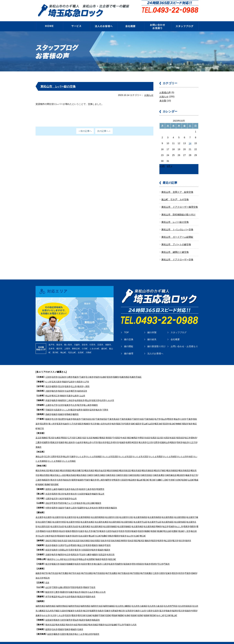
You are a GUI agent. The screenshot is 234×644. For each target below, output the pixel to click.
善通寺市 (64, 587)
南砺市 (95, 489)
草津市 (89, 540)
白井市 (108, 419)
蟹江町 (143, 531)
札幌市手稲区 (136, 372)
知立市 (165, 522)
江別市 (48, 372)
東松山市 (39, 452)
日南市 (80, 625)
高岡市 (55, 489)
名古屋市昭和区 (84, 512)
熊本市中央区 (72, 620)
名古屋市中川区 (112, 512)
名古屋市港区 (115, 517)
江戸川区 (71, 433)
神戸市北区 (53, 568)
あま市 (130, 531)
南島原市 (96, 615)
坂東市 (67, 400)
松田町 (184, 475)
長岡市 (48, 484)
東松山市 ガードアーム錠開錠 (177, 232)
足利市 (92, 405)
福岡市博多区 (62, 601)
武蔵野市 (46, 438)
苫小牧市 (90, 372)
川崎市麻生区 (171, 470)
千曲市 (67, 503)
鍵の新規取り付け (156, 341)
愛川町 (146, 475)
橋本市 (50, 554)
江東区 (79, 433)
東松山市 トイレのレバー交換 (177, 225)
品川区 (160, 433)
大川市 (53, 611)
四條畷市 (70, 559)
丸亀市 (71, 587)
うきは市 (61, 611)
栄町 (133, 419)
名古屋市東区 (84, 522)
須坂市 (61, 503)
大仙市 (67, 386)
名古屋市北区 (44, 522)
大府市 (109, 526)
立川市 (150, 438)
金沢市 (55, 494)
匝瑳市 (166, 419)
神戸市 (45, 568)
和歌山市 (83, 554)
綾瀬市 (81, 475)
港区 (129, 433)
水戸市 (55, 400)
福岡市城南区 (109, 601)
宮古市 (61, 382)
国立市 (110, 438)
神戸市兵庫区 (87, 568)
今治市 (67, 592)
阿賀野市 (100, 484)
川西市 (162, 568)
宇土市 (121, 620)
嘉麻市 (39, 611)
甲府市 (61, 498)
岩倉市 (69, 531)
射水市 (74, 489)
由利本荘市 (82, 386)
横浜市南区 (82, 470)
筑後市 (188, 606)
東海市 (102, 526)
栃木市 (99, 405)
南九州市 (89, 629)
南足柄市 (132, 475)
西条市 (74, 592)
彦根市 (55, 540)
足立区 (39, 433)
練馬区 (134, 433)
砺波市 (89, 489)
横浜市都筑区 (172, 466)
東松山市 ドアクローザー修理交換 (180, 202)
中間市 (194, 606)
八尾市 (105, 559)
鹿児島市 (70, 629)
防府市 (80, 582)
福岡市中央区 (97, 601)
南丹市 (55, 550)
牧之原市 (168, 536)
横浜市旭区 (55, 466)
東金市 (177, 414)
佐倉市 (69, 414)
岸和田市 (140, 559)
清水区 (131, 536)
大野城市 (115, 606)
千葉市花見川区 (88, 414)
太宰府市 (129, 606)
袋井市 (188, 536)
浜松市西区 (95, 536)
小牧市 (47, 531)
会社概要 (175, 334)
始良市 (50, 629)
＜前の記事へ (85, 126)
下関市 (55, 582)
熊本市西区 (60, 620)
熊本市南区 (93, 620)
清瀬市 (62, 438)
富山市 (101, 489)
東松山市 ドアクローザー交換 (177, 255)
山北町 (191, 475)
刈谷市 (49, 526)
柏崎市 (61, 484)
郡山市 (88, 396)
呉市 (47, 578)
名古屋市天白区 (57, 522)
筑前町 (134, 611)
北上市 (74, 382)
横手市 (74, 386)
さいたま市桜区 (55, 456)
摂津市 (154, 559)
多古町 (172, 419)
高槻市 (63, 559)
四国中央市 (91, 592)
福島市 (55, 396)
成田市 (138, 419)
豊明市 (56, 526)
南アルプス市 (70, 498)
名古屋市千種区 (45, 517)
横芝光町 (158, 419)
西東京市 (54, 438)
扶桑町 (104, 531)
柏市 (114, 419)
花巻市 (67, 382)
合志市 (108, 620)
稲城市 (123, 438)
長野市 (55, 503)
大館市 (48, 386)
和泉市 (148, 559)
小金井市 (79, 438)
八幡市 (89, 550)
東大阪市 (98, 559)
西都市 (61, 625)
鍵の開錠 (129, 341)
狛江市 (188, 433)
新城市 (134, 526)
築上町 (174, 611)
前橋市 (55, 409)
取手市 (80, 400)
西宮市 (175, 568)
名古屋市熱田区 (140, 512)
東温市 (55, 592)
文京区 (90, 433)
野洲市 (74, 540)
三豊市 (57, 587)
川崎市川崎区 (99, 470)
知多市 (115, 526)
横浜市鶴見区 (184, 466)
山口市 (48, 582)
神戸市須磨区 (111, 568)
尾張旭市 (61, 531)
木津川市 (111, 550)
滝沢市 (48, 382)
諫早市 (69, 615)
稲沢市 (54, 531)
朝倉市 (169, 606)
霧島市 (57, 629)
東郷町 (147, 526)
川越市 (72, 452)
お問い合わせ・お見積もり (184, 341)
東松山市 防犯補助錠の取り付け (178, 210)
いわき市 (110, 396)
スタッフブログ (179, 328)
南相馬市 (62, 396)
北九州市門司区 (171, 601)
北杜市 (48, 498)
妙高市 (82, 484)
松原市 (112, 559)
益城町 (114, 620)
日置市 (63, 629)
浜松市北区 (62, 536)
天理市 (71, 545)
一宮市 (188, 526)
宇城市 (127, 620)
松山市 (61, 592)
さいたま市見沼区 (110, 452)
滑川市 (61, 489)
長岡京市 (75, 550)
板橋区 (96, 433)
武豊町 (175, 526)
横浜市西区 (45, 470)
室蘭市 (116, 372)
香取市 (185, 419)
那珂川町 (82, 611)
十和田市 (79, 377)
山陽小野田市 (64, 582)
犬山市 (41, 531)
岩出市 (75, 554)
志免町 (89, 611)
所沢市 (60, 452)
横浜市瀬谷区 (148, 466)
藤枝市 (148, 536)
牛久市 (74, 400)
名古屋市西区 (168, 512)
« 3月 (162, 161)
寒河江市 (56, 391)
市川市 (55, 414)
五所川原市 (57, 377)
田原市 (141, 526)
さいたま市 (81, 452)
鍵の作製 (152, 328)
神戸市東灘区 (146, 568)
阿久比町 (167, 526)
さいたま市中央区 (185, 452)
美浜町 (181, 526)
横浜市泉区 (89, 466)
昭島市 (173, 438)
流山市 (164, 414)
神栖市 (95, 400)
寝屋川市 (56, 559)
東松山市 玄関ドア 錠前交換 (177, 187)
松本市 (95, 503)
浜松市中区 (106, 536)
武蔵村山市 (165, 438)
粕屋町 (96, 611)
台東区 (58, 433)
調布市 (194, 433)
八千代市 (73, 419)
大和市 (60, 475)
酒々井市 (52, 419)
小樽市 (69, 372)
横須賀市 (181, 470)
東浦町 (160, 526)
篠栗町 (121, 611)
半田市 (122, 526)
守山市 (67, 540)
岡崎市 (159, 522)
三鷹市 (39, 438)
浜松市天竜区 (51, 536)
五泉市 (67, 484)
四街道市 (77, 414)
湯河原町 (55, 480)
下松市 (92, 582)
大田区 (166, 433)
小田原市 (124, 475)
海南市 (98, 554)
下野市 (105, 405)
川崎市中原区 (122, 470)
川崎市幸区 (110, 470)
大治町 (136, 531)
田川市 (182, 606)
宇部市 (73, 582)
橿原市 (107, 545)
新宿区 (109, 433)
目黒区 (154, 433)
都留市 (98, 498)
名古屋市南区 (137, 522)
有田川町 (112, 554)
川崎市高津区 (134, 470)
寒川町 (153, 475)
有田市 (105, 554)
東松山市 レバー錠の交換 (60, 81)
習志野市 (62, 414)
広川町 (168, 611)
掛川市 (182, 536)
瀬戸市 (96, 526)
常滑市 (128, 526)
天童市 (69, 391)
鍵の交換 (129, 334)
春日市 (86, 606)
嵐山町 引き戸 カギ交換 (175, 195)
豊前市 (74, 611)
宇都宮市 (49, 405)
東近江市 (81, 540)
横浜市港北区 (125, 466)
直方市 (162, 606)
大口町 (98, 531)
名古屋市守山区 (140, 517)
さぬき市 (91, 587)
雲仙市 (76, 615)
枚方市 (48, 559)
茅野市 (101, 503)
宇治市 (82, 550)
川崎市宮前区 (146, 470)
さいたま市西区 (156, 452)
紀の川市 (68, 554)
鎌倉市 (188, 470)
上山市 (82, 391)
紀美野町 (91, 554)
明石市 (47, 573)
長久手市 (89, 526)
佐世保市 (49, 615)
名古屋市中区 (58, 512)
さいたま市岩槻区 (94, 452)
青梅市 (39, 442)
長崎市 (89, 615)
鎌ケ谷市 (101, 419)
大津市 (61, 540)
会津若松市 (80, 396)
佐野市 (80, 405)
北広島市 (62, 372)
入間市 (53, 452)
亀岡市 (61, 550)
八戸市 (86, 377)
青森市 (65, 377)
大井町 (178, 475)
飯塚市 (71, 606)
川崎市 (90, 470)
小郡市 (149, 606)
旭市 (190, 419)
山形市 (76, 391)
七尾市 (48, 494)
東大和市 (143, 438)
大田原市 (58, 405)
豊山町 (92, 531)
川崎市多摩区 (159, 470)
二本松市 (70, 396)
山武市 (151, 419)
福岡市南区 (51, 601)
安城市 (172, 522)
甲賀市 (108, 540)
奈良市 (48, 545)
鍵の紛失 (152, 334)
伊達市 (97, 372)
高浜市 (62, 526)
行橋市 (137, 606)
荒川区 (51, 433)
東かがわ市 (101, 587)
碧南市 (69, 526)
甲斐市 (55, 498)
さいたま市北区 (125, 452)
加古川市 (39, 573)
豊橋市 (43, 526)
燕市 (94, 484)
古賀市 (156, 606)
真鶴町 (47, 480)
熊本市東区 (83, 620)
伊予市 (48, 592)
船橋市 (48, 414)
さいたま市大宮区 (140, 452)
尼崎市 (194, 568)
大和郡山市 (63, 545)
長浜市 (48, 540)
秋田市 (61, 386)
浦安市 (81, 419)
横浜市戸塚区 (160, 466)
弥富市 (123, 531)
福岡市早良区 (74, 601)
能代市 (55, 386)
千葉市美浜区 (113, 414)
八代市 (134, 620)
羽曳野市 (119, 559)
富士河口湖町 (89, 498)
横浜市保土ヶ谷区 (58, 470)
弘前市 (71, 377)
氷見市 (48, 489)
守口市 (160, 559)
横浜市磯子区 (78, 466)
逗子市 (195, 470)
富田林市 (127, 559)
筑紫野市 (93, 606)
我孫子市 (120, 419)
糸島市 (101, 606)
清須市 (75, 531)
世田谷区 (180, 433)
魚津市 (67, 489)
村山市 (48, 391)
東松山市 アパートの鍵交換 (176, 240)
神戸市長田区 (99, 568)
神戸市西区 (135, 568)
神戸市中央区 (75, 568)
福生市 (186, 438)
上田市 (74, 503)
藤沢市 (94, 475)
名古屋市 (39, 512)
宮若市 (68, 611)
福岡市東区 (40, 601)
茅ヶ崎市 (101, 475)
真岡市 (86, 405)
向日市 (67, 550)
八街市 (183, 414)
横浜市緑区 (71, 470)
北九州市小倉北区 (156, 601)
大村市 (63, 615)
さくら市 (66, 405)
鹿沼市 (73, 405)
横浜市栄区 (136, 466)
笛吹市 (80, 498)
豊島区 (102, 433)
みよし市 (179, 522)
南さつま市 (80, 629)
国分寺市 (102, 438)
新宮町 (153, 611)
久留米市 (64, 606)
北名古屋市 (83, 531)
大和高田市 (86, 545)
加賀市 (67, 494)
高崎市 (48, 409)
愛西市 (117, 531)
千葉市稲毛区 (101, 414)
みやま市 (46, 611)
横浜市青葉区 (66, 466)
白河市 (103, 396)
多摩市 (129, 438)
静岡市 (124, 536)
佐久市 (89, 503)
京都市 (48, 550)
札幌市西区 (124, 372)
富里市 (60, 419)
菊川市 (175, 536)
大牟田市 (79, 606)
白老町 (103, 372)
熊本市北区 (50, 620)
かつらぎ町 (58, 554)
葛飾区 (45, 433)
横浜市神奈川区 (42, 466)
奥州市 (80, 382)
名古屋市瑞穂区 (110, 522)
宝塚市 (168, 568)
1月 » (169, 161)
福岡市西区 (85, 601)
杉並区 (173, 433)
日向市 (55, 625)
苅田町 (108, 611)
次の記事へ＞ (104, 126)
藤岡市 (76, 409)
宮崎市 (67, 625)
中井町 (172, 475)
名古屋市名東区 (87, 517)
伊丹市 (181, 568)
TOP (127, 328)
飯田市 (114, 503)
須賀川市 (95, 396)
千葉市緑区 (149, 414)
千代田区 (116, 433)
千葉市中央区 (138, 414)
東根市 (63, 391)
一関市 (87, 382)
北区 (84, 433)
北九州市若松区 (185, 601)
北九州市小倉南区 (139, 601)
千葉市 (190, 414)
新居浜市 (81, 592)
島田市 (154, 536)
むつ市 (48, 377)
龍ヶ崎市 (88, 400)
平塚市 (87, 475)
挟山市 (66, 452)
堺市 (134, 559)
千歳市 (82, 372)
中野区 (141, 433)
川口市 (47, 452)
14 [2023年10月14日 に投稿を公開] (190, 138)
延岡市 (48, 625)
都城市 (74, 625)
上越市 (55, 484)
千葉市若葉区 (126, 414)
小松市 (61, 494)
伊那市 (108, 503)
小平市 (95, 438)
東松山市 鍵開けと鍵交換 (175, 247)
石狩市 (55, 372)
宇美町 (102, 611)
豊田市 (75, 526)
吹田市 (78, 559)
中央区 (123, 433)
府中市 (116, 438)
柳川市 (122, 606)
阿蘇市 (102, 620)
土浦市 (48, 400)
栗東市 (95, 540)
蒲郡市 (193, 522)
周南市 (86, 582)
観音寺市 (49, 587)
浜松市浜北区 (74, 536)
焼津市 (161, 536)
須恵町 (140, 611)
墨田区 (64, 433)
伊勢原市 (116, 475)
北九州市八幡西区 (123, 601)
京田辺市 (102, 550)
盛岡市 (55, 382)
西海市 (57, 615)
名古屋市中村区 (59, 517)
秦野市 (108, 475)
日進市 (81, 526)
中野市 (48, 503)
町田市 (135, 438)
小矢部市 (81, 489)
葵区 (136, 536)
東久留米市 (70, 438)
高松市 (84, 587)
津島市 (111, 531)
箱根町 (41, 480)
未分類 (163, 96)
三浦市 (39, 475)
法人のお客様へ (155, 349)
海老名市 (67, 475)
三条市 (89, 484)
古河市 (61, 400)
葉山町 (140, 475)
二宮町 (165, 475)
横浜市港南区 (113, 466)
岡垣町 (115, 611)
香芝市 (78, 545)
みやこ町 (160, 611)
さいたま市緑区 (170, 452)
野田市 (170, 414)
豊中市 (91, 559)
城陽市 (95, 550)
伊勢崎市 (68, 409)
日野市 (156, 438)
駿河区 (141, 536)
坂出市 (78, 587)
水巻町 (127, 611)
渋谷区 (147, 433)
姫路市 (39, 568)
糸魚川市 (75, 484)
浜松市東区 (85, 536)
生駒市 (55, 545)
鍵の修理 (129, 349)
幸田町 (154, 526)
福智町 (147, 611)
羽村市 (180, 438)
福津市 (175, 606)
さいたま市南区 (69, 456)
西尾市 (187, 522)
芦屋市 (188, 568)
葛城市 (101, 545)
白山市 (74, 494)
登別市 (110, 372)
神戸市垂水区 (124, 568)
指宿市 (96, 629)
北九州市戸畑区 (53, 606)
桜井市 (94, 545)
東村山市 (88, 438)
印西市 (127, 419)
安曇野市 (81, 503)
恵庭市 (76, 372)
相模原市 (46, 475)
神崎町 (179, 419)
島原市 (82, 615)
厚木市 (53, 475)
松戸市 (158, 414)
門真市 (167, 559)
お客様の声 (165, 88)
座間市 (74, 475)
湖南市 (101, 540)
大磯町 (159, 475)
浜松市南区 (116, 536)
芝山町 (145, 419)
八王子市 (193, 438)
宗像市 (107, 606)
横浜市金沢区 (101, 466)
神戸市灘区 (64, 568)
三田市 (156, 568)
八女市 (143, 606)
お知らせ (149, 90)
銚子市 (41, 424)
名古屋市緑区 (168, 517)
